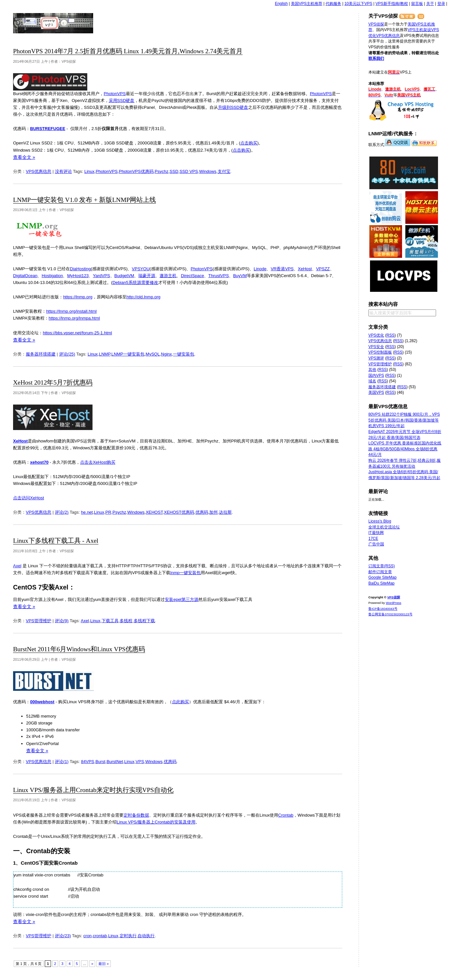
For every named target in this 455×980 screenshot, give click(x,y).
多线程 (126, 621)
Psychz (161, 171)
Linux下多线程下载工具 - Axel (56, 541)
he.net (87, 512)
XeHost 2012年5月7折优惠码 (53, 382)
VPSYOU (141, 269)
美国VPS (376, 392)
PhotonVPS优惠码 (136, 171)
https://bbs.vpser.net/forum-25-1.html (77, 333)
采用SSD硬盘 (122, 100)
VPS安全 (376, 347)
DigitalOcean (25, 276)
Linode (260, 269)
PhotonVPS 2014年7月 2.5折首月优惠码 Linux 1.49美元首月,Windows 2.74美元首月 (128, 51)
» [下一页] (92, 964)
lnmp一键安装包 (185, 573)
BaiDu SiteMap (381, 583)
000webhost (42, 702)
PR (108, 512)
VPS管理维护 (39, 621)
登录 (441, 4)
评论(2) (62, 512)
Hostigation (52, 276)
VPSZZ (323, 269)
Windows (208, 171)
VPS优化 (376, 335)
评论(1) (62, 762)
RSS (390, 335)
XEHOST (154, 512)
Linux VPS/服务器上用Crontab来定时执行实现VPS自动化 (93, 790)
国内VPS (376, 375)
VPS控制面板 (380, 352)
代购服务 (333, 4)
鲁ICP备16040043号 (383, 609)
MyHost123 (78, 276)
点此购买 (180, 702)
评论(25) (67, 354)
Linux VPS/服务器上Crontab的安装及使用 (156, 822)
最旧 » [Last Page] (103, 964)
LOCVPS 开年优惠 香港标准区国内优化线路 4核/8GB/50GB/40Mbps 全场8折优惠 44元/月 (405, 449)
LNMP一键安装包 (128, 354)
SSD (174, 171)
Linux (89, 171)
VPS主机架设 (419, 30)
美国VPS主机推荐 (307, 4)
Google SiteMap (382, 577)
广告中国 (376, 544)
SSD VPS (189, 171)
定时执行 (128, 936)
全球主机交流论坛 (384, 527)
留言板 (417, 4)
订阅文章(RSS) (382, 566)
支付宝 (224, 171)
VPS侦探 (53, 23)
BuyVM (240, 276)
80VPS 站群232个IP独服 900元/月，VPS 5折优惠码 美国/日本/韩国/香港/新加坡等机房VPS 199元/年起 (404, 420)
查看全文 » (24, 157)
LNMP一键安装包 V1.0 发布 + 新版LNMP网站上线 (84, 200)
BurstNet (115, 762)
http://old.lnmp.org (143, 297)
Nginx (167, 354)
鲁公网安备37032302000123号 (390, 614)
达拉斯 (225, 512)
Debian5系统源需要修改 (135, 282)
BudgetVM (124, 276)
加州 (213, 512)
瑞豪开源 (147, 276)
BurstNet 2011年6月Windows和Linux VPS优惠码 (79, 649)
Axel (17, 566)
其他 (372, 370)
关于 (430, 4)
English (281, 4)
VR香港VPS (282, 269)
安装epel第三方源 (182, 599)
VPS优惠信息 (39, 171)
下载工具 (110, 621)
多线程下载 (144, 621)
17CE (373, 539)
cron (87, 936)
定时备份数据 (136, 815)
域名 (372, 381)
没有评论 (63, 171)
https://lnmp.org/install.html (71, 311)
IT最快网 (376, 533)
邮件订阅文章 (380, 572)
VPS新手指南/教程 (392, 4)
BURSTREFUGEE (48, 129)
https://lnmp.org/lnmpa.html (74, 318)
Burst (100, 762)
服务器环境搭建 (41, 354)
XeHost (305, 269)
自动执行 (146, 936)
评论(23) (63, 936)
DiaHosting (80, 269)
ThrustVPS (219, 276)
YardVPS (101, 276)
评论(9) (62, 621)
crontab (100, 936)
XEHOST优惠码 (179, 512)
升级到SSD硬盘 (233, 107)
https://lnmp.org (78, 297)
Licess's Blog (380, 521)
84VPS (88, 762)
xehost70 (39, 462)
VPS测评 (376, 358)
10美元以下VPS (358, 4)
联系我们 (376, 58)
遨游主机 (168, 276)
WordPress (393, 603)
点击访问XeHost (29, 498)
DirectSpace (192, 276)
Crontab (286, 815)
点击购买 (249, 143)
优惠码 (202, 512)
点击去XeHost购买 (98, 462)
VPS (140, 762)
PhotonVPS (115, 94)
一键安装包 (184, 354)
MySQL (153, 354)
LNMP (105, 354)
